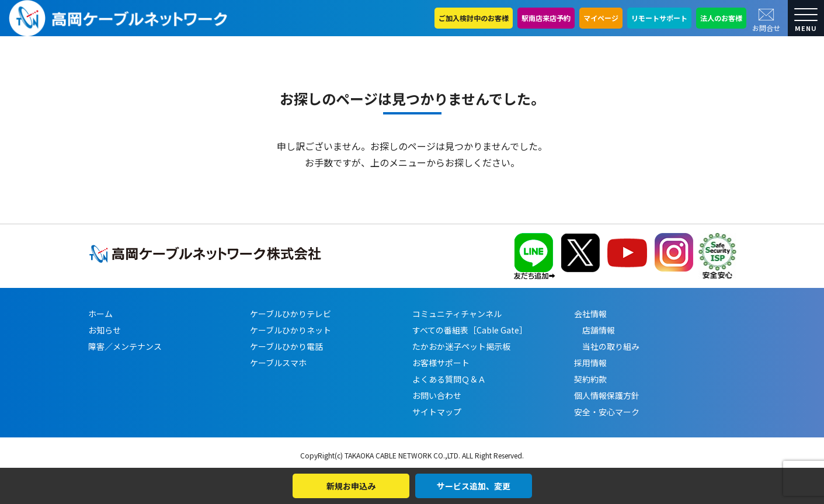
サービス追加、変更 (474, 486)
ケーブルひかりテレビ (291, 314)
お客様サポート (441, 363)
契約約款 (590, 379)
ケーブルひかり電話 (286, 346)
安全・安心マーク (607, 412)
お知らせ (105, 330)
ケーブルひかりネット (291, 330)
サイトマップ (437, 412)
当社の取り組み (607, 346)
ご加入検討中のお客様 (474, 18)
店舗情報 (594, 330)
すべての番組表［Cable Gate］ (470, 330)
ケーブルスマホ (278, 363)
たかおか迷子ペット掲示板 (461, 346)
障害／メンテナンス (125, 346)
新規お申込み (351, 486)
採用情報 (590, 363)
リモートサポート (659, 18)
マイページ (601, 18)
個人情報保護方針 (607, 395)
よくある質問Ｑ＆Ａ (449, 379)
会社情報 (590, 314)
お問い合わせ (437, 395)
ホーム (100, 314)
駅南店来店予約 (546, 18)
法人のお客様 (721, 18)
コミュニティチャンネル (457, 314)
